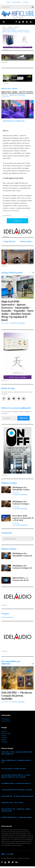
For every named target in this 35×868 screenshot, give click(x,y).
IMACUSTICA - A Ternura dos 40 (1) (20, 579)
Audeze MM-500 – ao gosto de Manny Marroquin (17, 796)
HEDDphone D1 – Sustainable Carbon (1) (22, 555)
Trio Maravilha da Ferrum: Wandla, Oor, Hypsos (17, 790)
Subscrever (24, 418)
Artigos (10, 27)
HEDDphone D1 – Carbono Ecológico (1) (22, 567)
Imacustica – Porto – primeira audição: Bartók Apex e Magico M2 (17, 753)
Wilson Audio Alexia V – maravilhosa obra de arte (16, 761)
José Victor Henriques (18, 95)
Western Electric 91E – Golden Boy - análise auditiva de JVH (16, 810)
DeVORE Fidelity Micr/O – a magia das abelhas (17, 817)
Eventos (17, 27)
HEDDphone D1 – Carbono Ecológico (21, 503)
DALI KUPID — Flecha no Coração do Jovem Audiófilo (17, 696)
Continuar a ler (17, 221)
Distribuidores (6, 719)
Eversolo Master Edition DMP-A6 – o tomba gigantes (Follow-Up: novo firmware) (16, 776)
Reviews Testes (6, 733)
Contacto (26, 2)
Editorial (4, 738)
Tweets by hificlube (7, 617)
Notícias (4, 731)
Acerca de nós (16, 2)
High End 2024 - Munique (9, 29)
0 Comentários (5, 97)
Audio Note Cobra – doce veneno (12, 803)
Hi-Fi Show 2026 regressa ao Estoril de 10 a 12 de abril (23, 518)
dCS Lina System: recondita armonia (13, 769)
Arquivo (4, 740)
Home (8, 2)
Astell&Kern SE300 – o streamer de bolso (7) (16, 783)
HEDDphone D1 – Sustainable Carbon (21, 489)
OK (33, 7)
